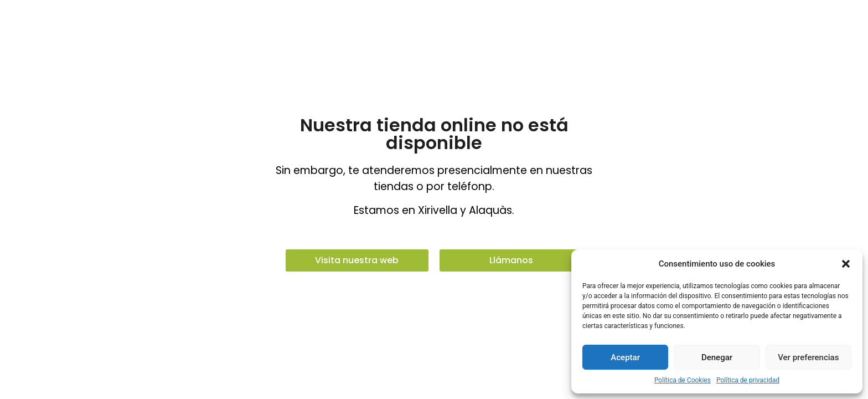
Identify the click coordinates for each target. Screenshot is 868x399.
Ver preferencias (808, 357)
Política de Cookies (683, 380)
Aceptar (625, 357)
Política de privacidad (748, 380)
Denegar (717, 357)
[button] (846, 264)
